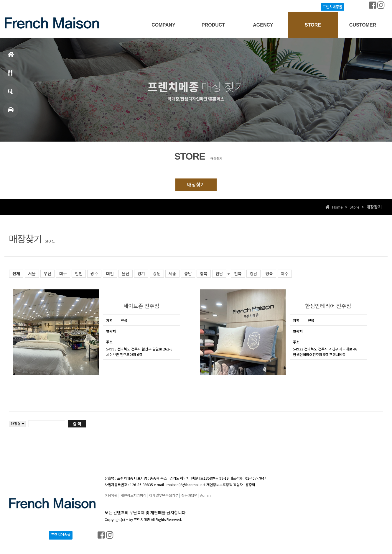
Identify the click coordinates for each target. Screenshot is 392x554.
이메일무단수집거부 (164, 495)
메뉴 (10, 75)
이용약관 (111, 495)
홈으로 (11, 57)
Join (31, 6)
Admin (205, 495)
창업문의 (10, 94)
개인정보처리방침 (134, 495)
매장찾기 (11, 112)
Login (17, 6)
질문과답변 (189, 495)
